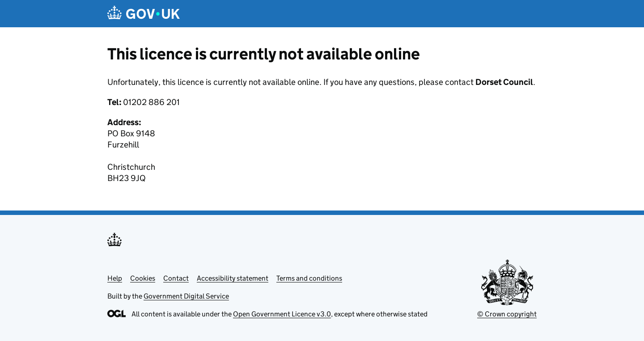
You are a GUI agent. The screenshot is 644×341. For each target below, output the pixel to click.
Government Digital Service (186, 296)
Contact (176, 278)
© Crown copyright (507, 314)
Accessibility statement (233, 278)
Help (115, 278)
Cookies (143, 278)
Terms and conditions (309, 278)
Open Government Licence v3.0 (282, 314)
